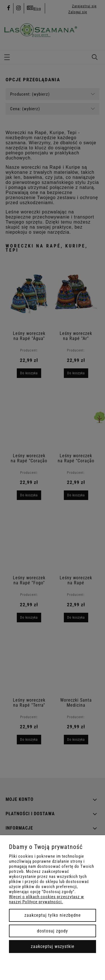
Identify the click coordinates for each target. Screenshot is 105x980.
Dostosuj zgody (53, 931)
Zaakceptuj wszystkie (53, 946)
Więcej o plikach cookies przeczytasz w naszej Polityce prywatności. (46, 899)
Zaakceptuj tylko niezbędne (53, 915)
